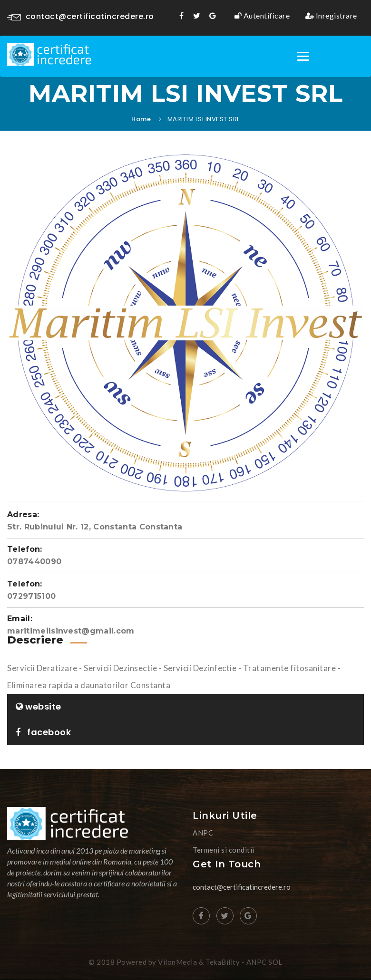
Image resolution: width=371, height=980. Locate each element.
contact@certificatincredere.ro (81, 16)
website (39, 706)
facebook (43, 732)
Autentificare (262, 16)
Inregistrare (331, 16)
